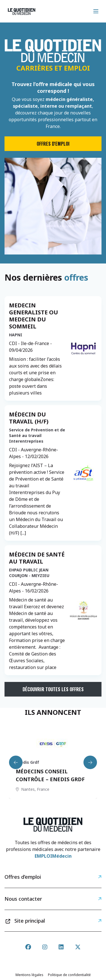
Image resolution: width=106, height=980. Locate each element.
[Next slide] (90, 762)
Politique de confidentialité (69, 975)
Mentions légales (29, 975)
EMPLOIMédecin (53, 856)
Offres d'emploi (53, 144)
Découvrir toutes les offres (53, 689)
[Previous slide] (16, 762)
